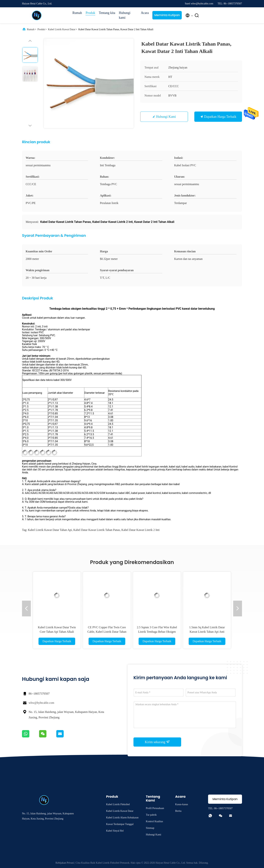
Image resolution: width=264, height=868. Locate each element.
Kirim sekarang (157, 742)
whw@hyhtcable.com (41, 703)
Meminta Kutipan (167, 15)
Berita (178, 811)
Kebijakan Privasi (65, 863)
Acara (145, 13)
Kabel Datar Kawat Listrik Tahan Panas (97, 530)
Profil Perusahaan (155, 808)
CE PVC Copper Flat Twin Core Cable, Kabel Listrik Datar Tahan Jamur (107, 632)
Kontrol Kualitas (155, 821)
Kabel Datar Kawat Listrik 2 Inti (140, 530)
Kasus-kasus (182, 804)
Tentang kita (107, 13)
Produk (90, 13)
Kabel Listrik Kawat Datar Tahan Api (50, 530)
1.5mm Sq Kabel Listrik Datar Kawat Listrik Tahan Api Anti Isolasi (207, 632)
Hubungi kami (125, 15)
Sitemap (150, 828)
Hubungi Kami (166, 117)
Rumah (77, 13)
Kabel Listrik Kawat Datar (62, 29)
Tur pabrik (151, 815)
